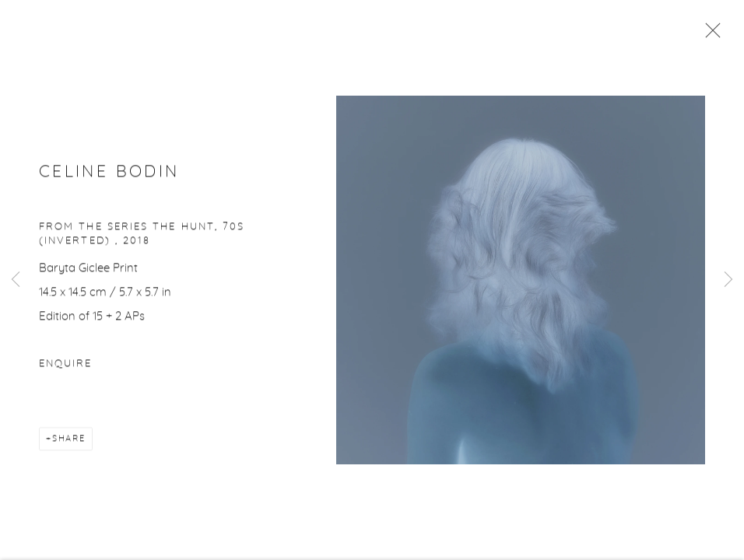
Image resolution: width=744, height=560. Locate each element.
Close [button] (709, 35)
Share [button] (69, 440)
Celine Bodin (109, 173)
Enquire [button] (65, 365)
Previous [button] (16, 280)
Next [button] (728, 280)
